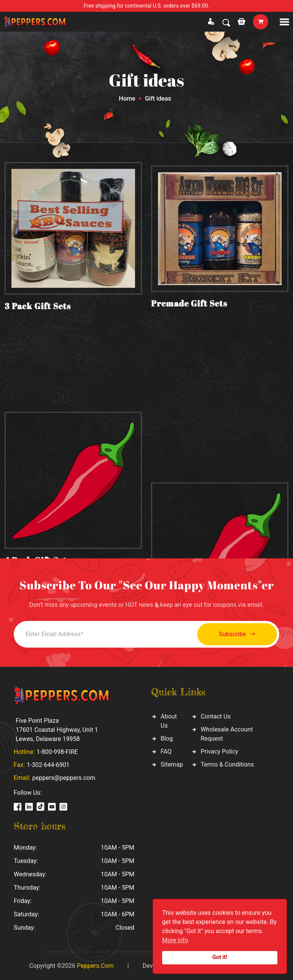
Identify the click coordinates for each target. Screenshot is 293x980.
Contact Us (216, 716)
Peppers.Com (95, 966)
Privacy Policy (220, 751)
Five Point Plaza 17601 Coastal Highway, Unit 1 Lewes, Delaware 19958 (57, 730)
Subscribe (237, 634)
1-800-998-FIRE (57, 752)
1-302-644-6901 (48, 765)
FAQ (166, 751)
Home (127, 99)
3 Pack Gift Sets (38, 307)
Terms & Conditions (227, 764)
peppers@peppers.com (64, 778)
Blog (167, 739)
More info (175, 940)
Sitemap (172, 764)
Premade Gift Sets (189, 311)
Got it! (220, 957)
